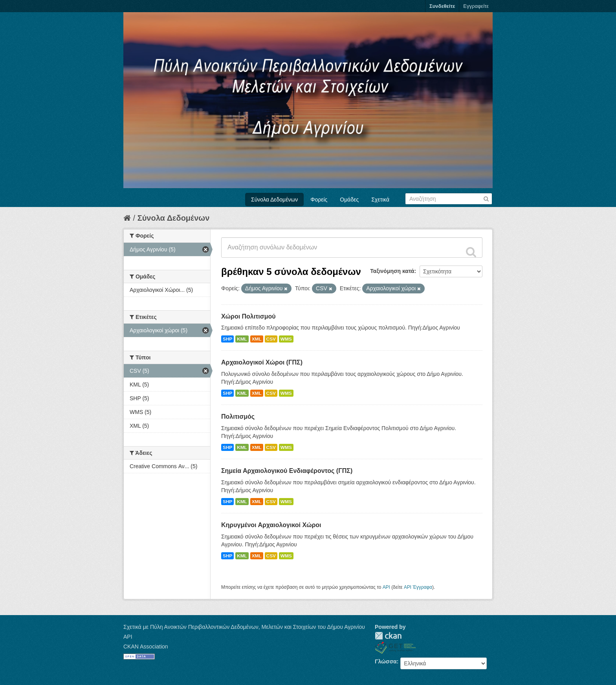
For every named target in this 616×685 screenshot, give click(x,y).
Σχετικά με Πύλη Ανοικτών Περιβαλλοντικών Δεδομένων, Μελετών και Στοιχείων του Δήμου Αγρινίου (244, 627)
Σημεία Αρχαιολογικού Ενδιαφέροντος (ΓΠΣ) (287, 471)
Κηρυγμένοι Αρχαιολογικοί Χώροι (271, 525)
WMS (286, 339)
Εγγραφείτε (476, 6)
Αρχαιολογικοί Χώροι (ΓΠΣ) (262, 362)
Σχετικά (380, 200)
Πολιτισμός (238, 417)
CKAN (388, 636)
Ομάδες (349, 200)
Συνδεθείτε (442, 6)
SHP (227, 339)
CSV (271, 339)
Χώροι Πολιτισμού (248, 316)
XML (257, 339)
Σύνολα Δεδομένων (274, 200)
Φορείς (319, 200)
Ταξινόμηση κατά (392, 271)
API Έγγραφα (418, 587)
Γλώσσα (386, 661)
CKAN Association (146, 647)
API (386, 587)
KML (242, 339)
